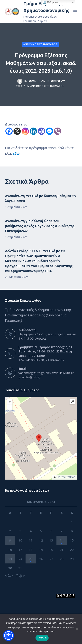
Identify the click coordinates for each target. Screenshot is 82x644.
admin (32, 81)
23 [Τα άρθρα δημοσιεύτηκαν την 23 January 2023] (10, 559)
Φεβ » (20, 575)
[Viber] (58, 131)
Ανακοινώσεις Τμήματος (40, 44)
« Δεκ (9, 575)
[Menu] (75, 12)
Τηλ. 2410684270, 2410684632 (41, 360)
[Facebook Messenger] (50, 131)
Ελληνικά (50, 2)
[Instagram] (25, 131)
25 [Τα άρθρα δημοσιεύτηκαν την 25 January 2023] (31, 559)
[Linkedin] (33, 131)
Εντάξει (42, 638)
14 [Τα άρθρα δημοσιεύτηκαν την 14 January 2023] (62, 540)
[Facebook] (9, 131)
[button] (9, 636)
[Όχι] (77, 629)
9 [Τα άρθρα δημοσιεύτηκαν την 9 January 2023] (10, 540)
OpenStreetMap (66, 477)
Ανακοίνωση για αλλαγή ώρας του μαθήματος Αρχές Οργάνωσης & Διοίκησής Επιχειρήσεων (40, 226)
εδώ (16, 153)
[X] (17, 131)
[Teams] (41, 131)
